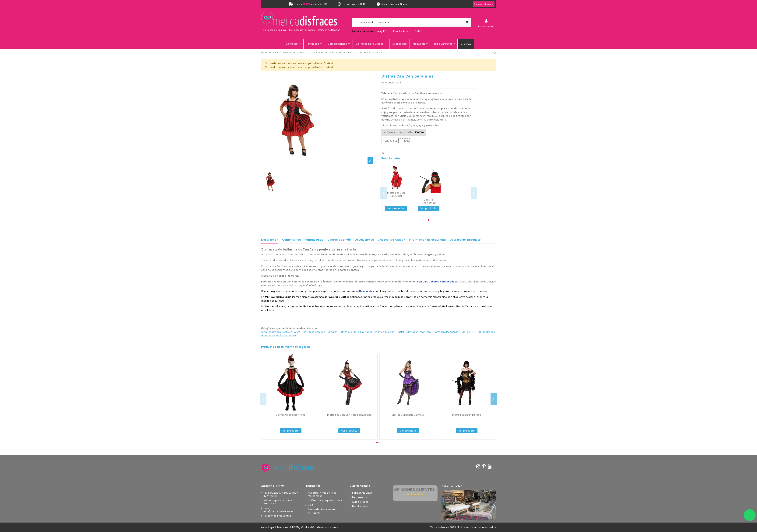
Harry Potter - (384, 31)
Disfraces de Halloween (302, 30)
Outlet (419, 31)
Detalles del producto (465, 240)
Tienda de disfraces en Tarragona (321, 511)
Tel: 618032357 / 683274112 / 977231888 (281, 494)
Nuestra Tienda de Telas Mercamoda (322, 494)
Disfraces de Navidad (329, 30)
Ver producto (396, 208)
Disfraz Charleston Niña (291, 415)
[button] (314, 44)
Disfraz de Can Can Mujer (396, 194)
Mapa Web (284, 527)
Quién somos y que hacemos (325, 501)
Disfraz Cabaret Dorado (467, 415)
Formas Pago (314, 240)
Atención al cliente (484, 4)
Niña (264, 332)
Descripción (270, 240)
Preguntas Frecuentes (277, 516)
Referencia (388, 83)
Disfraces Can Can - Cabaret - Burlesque (327, 332)
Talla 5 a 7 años (363, 332)
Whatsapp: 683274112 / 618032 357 (278, 502)
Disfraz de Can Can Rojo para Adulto (349, 415)
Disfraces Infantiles (419, 332)
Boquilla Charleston (429, 201)
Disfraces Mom (285, 336)
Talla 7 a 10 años (385, 332)
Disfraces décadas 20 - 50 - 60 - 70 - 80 (457, 332)
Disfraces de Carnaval (275, 30)
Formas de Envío (362, 493)
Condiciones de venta (325, 527)
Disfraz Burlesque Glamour (408, 415)
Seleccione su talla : (405, 132)
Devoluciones (364, 240)
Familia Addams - (404, 31)
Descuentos (359, 497)
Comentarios (292, 240)
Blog (310, 505)
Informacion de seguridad (427, 240)
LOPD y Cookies (301, 527)
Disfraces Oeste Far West (285, 332)
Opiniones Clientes (414, 490)
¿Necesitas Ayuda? (391, 240)
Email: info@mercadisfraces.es (278, 510)
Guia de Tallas (360, 502)
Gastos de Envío (339, 240)
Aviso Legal (268, 527)
